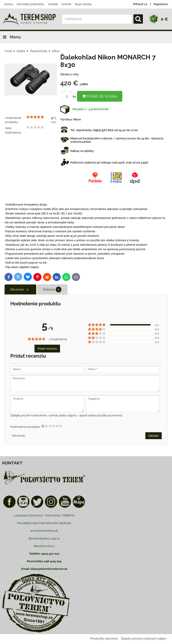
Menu (10, 37)
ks (69, 97)
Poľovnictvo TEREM (58, 515)
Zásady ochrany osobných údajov (144, 639)
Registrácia (161, 4)
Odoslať (154, 436)
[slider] (35, 117)
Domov (9, 4)
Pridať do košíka (100, 96)
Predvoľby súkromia (104, 639)
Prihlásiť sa (140, 4)
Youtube (53, 4)
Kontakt (66, 4)
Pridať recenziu (47, 349)
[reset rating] (43, 426)
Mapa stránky (83, 4)
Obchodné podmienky (30, 4)
